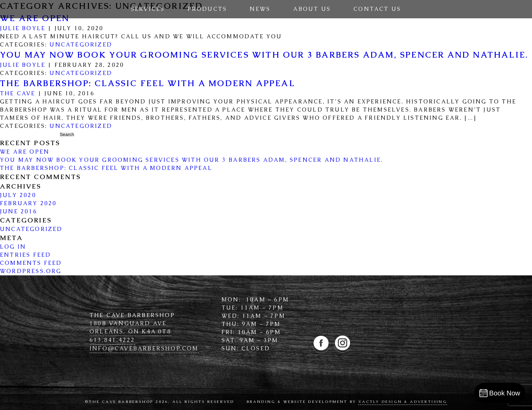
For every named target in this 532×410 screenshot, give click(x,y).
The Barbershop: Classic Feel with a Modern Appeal (148, 83)
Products (207, 9)
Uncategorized (81, 45)
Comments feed (31, 263)
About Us (312, 9)
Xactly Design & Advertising (403, 402)
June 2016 (19, 211)
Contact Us (377, 9)
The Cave (18, 93)
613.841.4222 (112, 340)
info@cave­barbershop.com (144, 348)
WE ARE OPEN (25, 152)
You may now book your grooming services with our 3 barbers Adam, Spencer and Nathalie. (264, 55)
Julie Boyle (23, 28)
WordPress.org (31, 271)
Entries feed (25, 255)
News (260, 9)
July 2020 (18, 195)
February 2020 (28, 203)
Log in (13, 247)
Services (148, 9)
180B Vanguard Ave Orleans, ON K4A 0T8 (130, 327)
